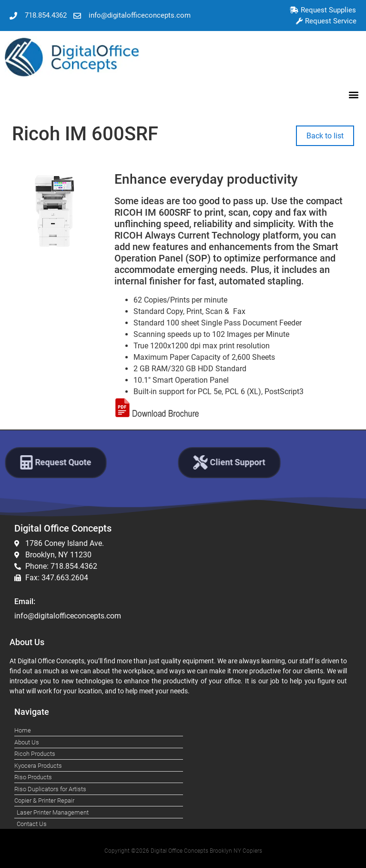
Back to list (325, 136)
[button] (353, 94)
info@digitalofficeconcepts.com (68, 616)
